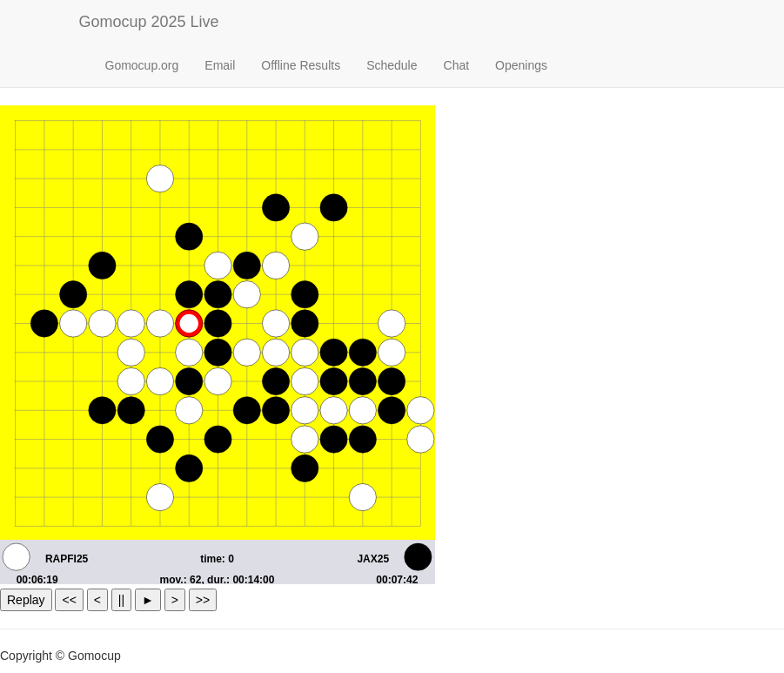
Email (220, 65)
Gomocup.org (142, 65)
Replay (26, 600)
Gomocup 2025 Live (149, 22)
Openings (521, 65)
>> (203, 600)
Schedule (392, 65)
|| (121, 600)
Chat (457, 65)
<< (69, 600)
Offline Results (301, 65)
